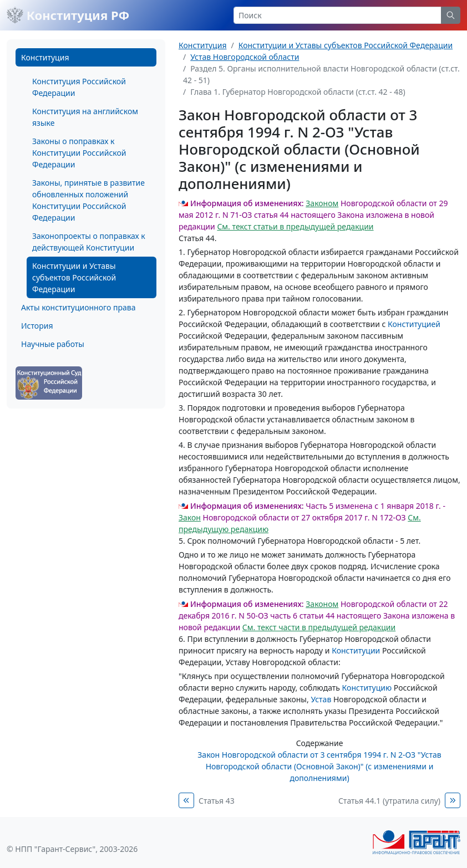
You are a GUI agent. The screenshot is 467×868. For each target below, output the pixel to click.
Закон (190, 517)
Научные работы (53, 344)
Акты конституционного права (78, 307)
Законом (322, 203)
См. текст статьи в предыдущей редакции (295, 226)
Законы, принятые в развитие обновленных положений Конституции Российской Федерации (88, 200)
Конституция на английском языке (85, 117)
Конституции (356, 650)
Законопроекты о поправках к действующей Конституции (89, 242)
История (37, 326)
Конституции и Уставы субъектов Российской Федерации (74, 277)
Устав (321, 699)
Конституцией (414, 324)
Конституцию (367, 688)
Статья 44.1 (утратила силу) (389, 801)
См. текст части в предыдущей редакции (319, 627)
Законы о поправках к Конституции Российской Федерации (79, 153)
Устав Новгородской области (245, 57)
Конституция (45, 57)
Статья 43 (217, 801)
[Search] (337, 15)
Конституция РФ (68, 15)
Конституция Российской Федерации (79, 87)
